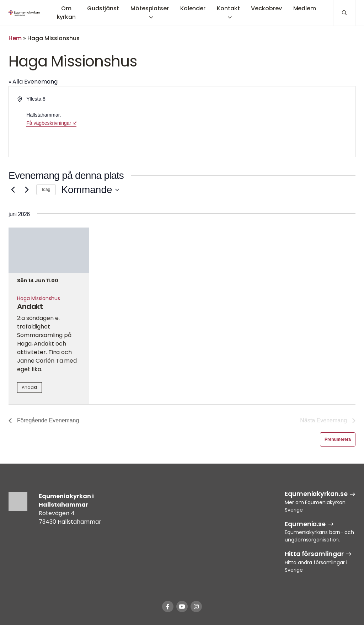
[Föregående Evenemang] (13, 190)
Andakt (30, 306)
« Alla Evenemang (33, 82)
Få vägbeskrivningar (49, 123)
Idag (46, 189)
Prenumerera (338, 439)
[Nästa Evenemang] (27, 190)
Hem (15, 38)
